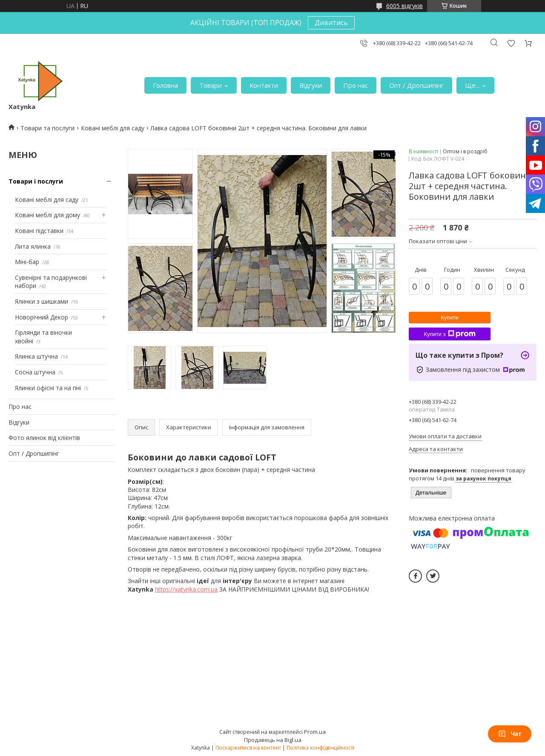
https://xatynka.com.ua (186, 589)
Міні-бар (27, 262)
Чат (510, 734)
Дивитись (331, 23)
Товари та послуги (47, 128)
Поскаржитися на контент (248, 748)
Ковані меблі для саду (113, 128)
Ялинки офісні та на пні (48, 388)
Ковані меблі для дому (47, 215)
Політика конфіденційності (320, 748)
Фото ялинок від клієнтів (44, 438)
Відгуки (311, 85)
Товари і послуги (36, 181)
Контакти (264, 85)
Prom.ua (315, 732)
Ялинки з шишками (42, 301)
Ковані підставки (39, 231)
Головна (165, 85)
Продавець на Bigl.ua (273, 740)
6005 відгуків (404, 6)
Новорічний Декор (42, 317)
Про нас (356, 85)
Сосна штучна (35, 372)
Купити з (449, 334)
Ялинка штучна (36, 356)
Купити (450, 318)
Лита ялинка (33, 246)
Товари (211, 85)
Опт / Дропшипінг (416, 85)
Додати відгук (511, 43)
